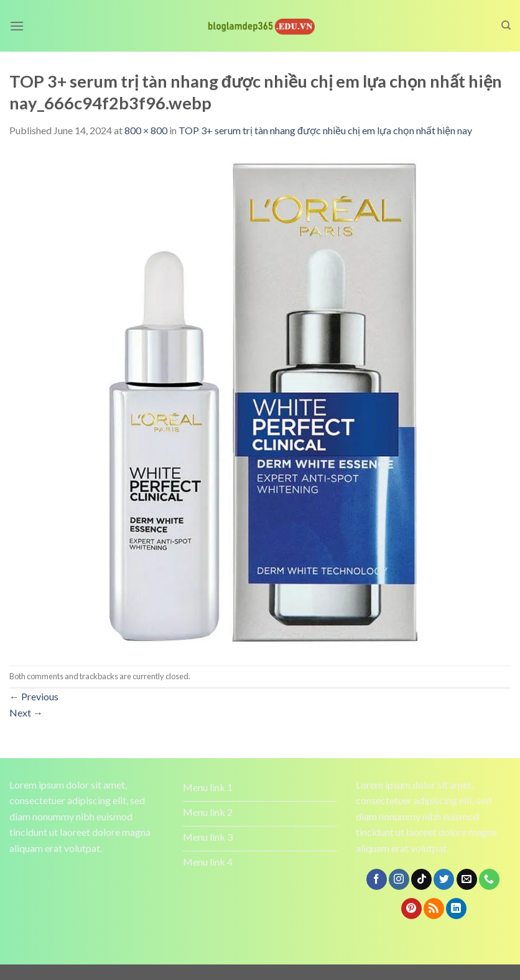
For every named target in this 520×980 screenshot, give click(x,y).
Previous (34, 696)
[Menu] (17, 26)
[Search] (506, 25)
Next (26, 712)
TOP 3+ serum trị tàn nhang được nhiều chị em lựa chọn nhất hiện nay (325, 130)
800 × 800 (146, 130)
